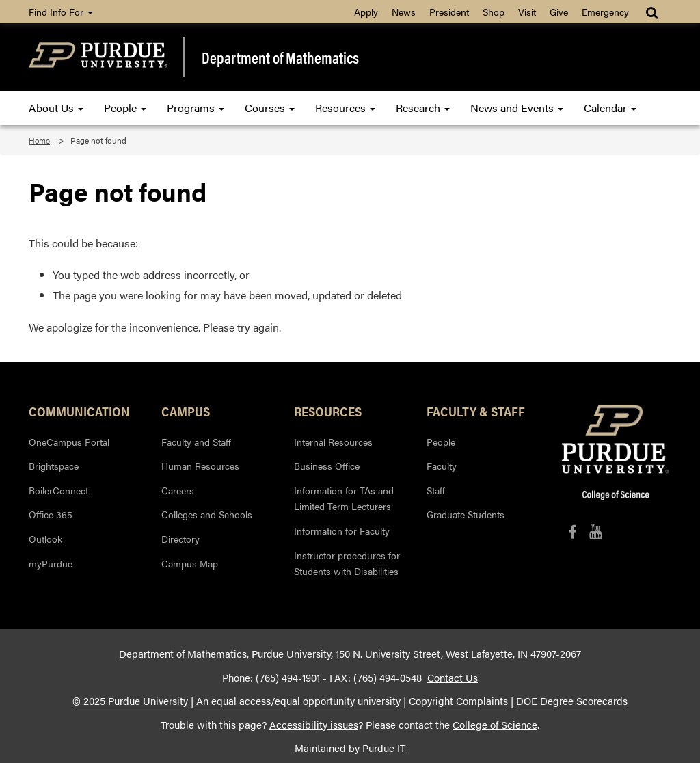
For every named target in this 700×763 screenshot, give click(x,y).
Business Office (327, 466)
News (404, 12)
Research (423, 108)
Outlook (45, 539)
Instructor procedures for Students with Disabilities (347, 563)
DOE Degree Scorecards (572, 701)
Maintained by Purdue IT (350, 748)
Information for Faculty (342, 531)
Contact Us (453, 678)
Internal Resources (333, 442)
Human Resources (200, 466)
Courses (270, 108)
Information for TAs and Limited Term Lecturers (344, 498)
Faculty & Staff (476, 411)
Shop (494, 12)
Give (559, 12)
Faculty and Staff (196, 442)
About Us (56, 108)
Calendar (610, 108)
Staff (436, 490)
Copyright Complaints (458, 701)
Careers (178, 490)
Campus (186, 411)
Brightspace (54, 466)
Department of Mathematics (280, 57)
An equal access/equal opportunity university (298, 701)
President (449, 12)
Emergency (605, 12)
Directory (180, 539)
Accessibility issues (314, 725)
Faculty (442, 466)
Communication (79, 411)
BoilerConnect (58, 490)
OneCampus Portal (69, 442)
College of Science (495, 725)
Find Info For (61, 12)
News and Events (517, 108)
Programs (196, 108)
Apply (366, 12)
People (125, 108)
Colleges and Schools (207, 514)
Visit (527, 12)
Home (39, 140)
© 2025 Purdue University (130, 701)
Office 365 (51, 514)
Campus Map (190, 563)
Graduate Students (466, 514)
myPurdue (51, 563)
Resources (345, 108)
